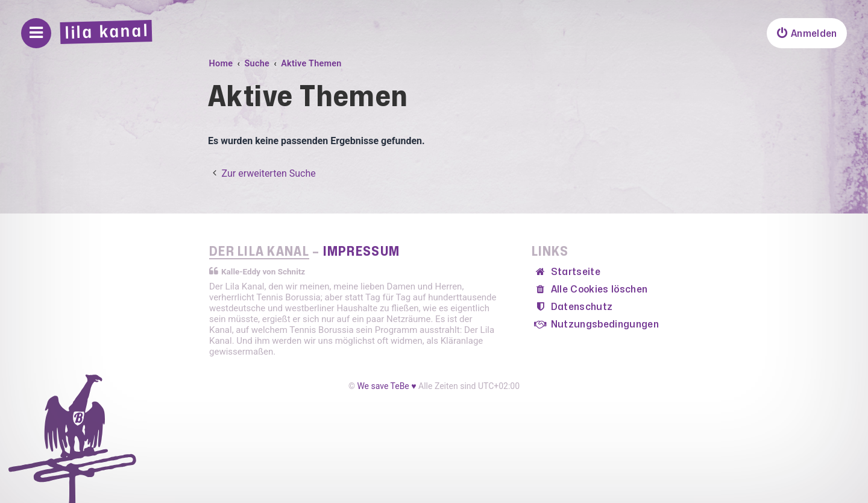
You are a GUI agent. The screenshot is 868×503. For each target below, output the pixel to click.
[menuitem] (807, 33)
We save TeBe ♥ (386, 386)
